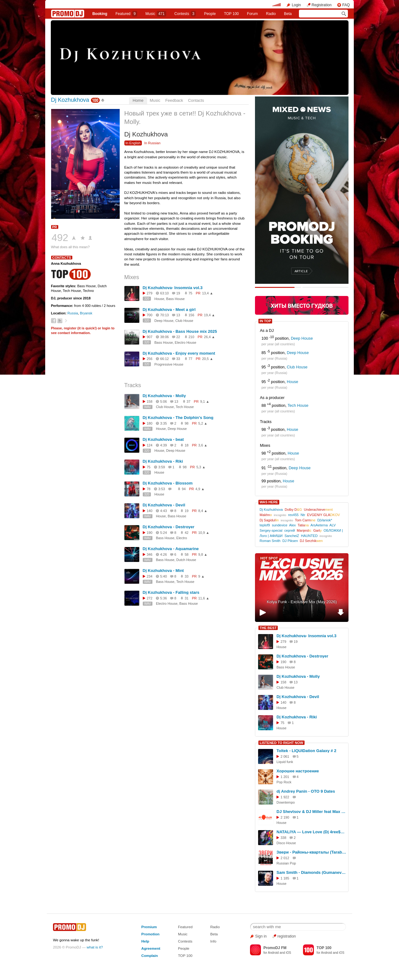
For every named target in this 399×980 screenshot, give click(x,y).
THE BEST (268, 628)
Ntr (303, 515)
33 (186, 576)
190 (150, 533)
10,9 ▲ (204, 533)
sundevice (280, 525)
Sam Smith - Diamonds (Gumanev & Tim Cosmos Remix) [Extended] (311, 872)
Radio (271, 14)
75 (190, 293)
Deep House (302, 338)
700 (150, 315)
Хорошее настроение (298, 771)
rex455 (293, 515)
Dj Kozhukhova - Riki (163, 461)
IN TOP (265, 321)
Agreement (151, 948)
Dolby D (293, 510)
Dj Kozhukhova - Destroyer (169, 527)
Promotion (150, 934)
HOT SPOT (269, 558)
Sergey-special (271, 530)
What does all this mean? (70, 247)
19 (186, 511)
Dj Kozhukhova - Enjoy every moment (179, 353)
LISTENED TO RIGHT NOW (281, 743)
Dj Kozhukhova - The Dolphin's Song (178, 418)
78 (149, 489)
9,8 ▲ (203, 554)
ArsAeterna (319, 525)
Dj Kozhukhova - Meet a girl (169, 310)
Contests (185, 941)
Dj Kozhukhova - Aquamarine (171, 549)
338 (283, 838)
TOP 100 (231, 14)
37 (189, 401)
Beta (288, 14)
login (106, 328)
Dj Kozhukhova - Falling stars (171, 592)
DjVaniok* (325, 520)
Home (138, 100)
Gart (317, 530)
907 (150, 337)
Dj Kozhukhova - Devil (164, 505)
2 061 (285, 756)
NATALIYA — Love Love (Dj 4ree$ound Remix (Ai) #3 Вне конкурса (311, 832)
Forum (252, 14)
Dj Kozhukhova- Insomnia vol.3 (173, 288)
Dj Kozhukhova (70, 100)
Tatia (303, 525)
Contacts (196, 100)
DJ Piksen (290, 541)
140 (150, 511)
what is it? (95, 947)
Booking (100, 14)
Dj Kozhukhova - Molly (164, 396)
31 (186, 598)
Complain (149, 955)
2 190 (285, 817)
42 (186, 533)
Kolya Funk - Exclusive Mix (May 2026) (302, 602)
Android (273, 953)
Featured (127, 14)
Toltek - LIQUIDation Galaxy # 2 (306, 751)
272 (150, 598)
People (210, 14)
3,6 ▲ (203, 445)
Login (296, 5)
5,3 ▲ (201, 467)
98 (186, 423)
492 (60, 238)
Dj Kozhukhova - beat (163, 439)
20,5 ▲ (207, 359)
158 (150, 401)
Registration (322, 5)
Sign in (261, 936)
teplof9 (265, 525)
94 (184, 489)
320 (147, 299)
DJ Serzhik (311, 541)
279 (150, 293)
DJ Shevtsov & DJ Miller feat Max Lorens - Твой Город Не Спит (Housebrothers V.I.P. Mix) (311, 812)
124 (150, 445)
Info (213, 941)
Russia (73, 313)
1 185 (285, 878)
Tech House (298, 406)
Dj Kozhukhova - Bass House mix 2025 (180, 331)
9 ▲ (201, 576)
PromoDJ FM (275, 948)
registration (287, 936)
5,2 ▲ (203, 423)
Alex (292, 525)
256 (150, 359)
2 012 (285, 858)
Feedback (174, 100)
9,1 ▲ (205, 401)
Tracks (133, 385)
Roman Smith (270, 541)
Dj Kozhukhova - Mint (163, 571)
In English (133, 143)
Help (145, 941)
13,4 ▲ (207, 293)
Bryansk (86, 313)
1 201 (285, 777)
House (293, 382)
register (70, 328)
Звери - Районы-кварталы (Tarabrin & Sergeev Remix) (311, 852)
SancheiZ (292, 536)
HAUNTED (309, 536)
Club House (297, 367)
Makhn (266, 515)
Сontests (185, 14)
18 (186, 445)
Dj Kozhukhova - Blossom (168, 483)
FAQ (346, 5)
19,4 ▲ (209, 315)
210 (191, 337)
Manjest (304, 530)
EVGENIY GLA (323, 515)
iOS (288, 953)
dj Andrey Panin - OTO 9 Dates (306, 791)
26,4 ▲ (209, 337)
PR (55, 227)
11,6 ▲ (204, 598)
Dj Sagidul (269, 520)
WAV (148, 407)
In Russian (152, 143)
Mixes (132, 277)
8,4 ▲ (203, 511)
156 (191, 315)
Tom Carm (305, 520)
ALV (333, 525)
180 (150, 423)
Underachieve (318, 510)
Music (156, 14)
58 (186, 554)
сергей (290, 530)
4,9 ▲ (200, 489)
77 (190, 359)
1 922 (285, 797)
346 (150, 554)
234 (150, 576)
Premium (149, 927)
